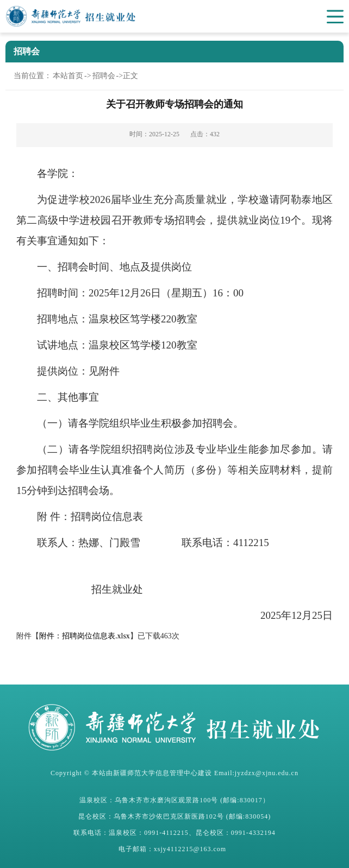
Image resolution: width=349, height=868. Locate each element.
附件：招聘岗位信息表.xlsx (85, 636)
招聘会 (104, 76)
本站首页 (68, 76)
